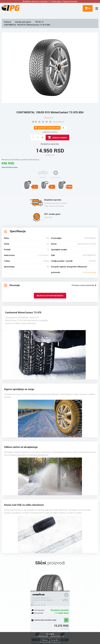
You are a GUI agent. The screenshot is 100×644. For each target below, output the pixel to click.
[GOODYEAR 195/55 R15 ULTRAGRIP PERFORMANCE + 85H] (50, 581)
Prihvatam (45, 640)
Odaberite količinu (50, 132)
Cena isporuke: (39, 610)
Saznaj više (55, 640)
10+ (66, 620)
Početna (7, 22)
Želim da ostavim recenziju (50, 296)
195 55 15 (39, 22)
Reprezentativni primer (10, 167)
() (89, 8)
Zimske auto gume (23, 22)
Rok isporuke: (39, 613)
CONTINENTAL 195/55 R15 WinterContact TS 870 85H (27, 25)
